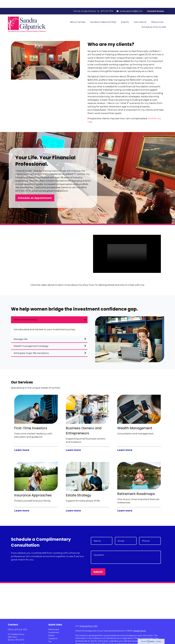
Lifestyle (52, 640)
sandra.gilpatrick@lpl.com (130, 3)
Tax (50, 634)
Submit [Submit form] (98, 564)
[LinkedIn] (10, 641)
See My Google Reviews (85, 3)
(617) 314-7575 (105, 3)
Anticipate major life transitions (31, 345)
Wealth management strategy (31, 338)
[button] (78, 14)
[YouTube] (14, 641)
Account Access (156, 3)
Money (52, 637)
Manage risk (20, 331)
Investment (54, 625)
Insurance (53, 631)
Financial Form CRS (88, 618)
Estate (51, 628)
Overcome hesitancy (25, 312)
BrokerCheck (140, 623)
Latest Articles (55, 643)
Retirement (54, 622)
